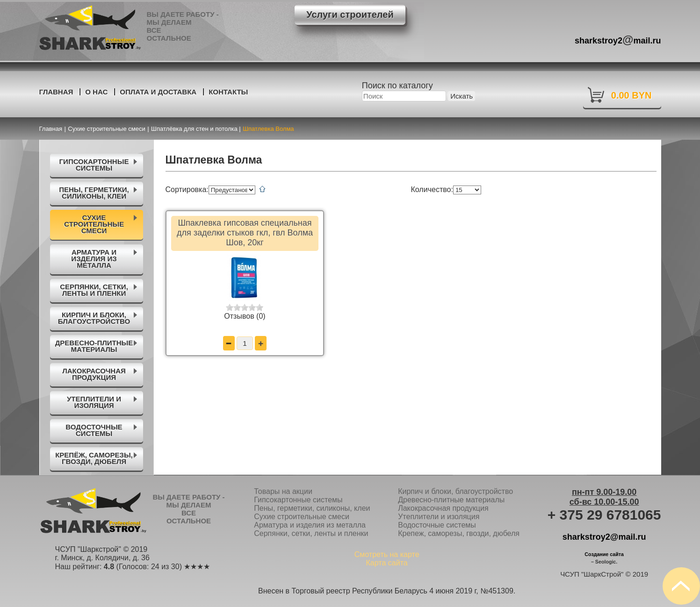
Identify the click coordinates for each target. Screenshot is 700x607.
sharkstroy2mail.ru (618, 39)
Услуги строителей (350, 14)
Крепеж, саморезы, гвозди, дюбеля (459, 533)
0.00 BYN (631, 95)
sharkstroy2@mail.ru (604, 537)
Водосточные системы (437, 525)
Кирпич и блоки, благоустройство (455, 491)
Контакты (228, 92)
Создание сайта (604, 554)
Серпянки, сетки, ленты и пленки (311, 533)
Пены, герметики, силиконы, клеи (312, 508)
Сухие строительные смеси (302, 517)
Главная (56, 92)
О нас (96, 92)
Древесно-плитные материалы (451, 500)
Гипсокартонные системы (298, 500)
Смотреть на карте (387, 554)
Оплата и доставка (158, 92)
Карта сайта (387, 563)
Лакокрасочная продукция (443, 508)
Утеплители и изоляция (439, 517)
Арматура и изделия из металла (310, 525)
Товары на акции (283, 491)
